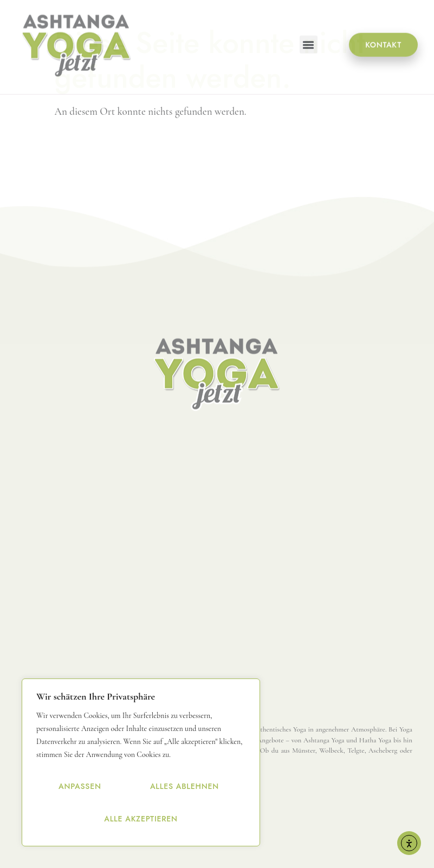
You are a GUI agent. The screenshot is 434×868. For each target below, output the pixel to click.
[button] (309, 39)
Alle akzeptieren (141, 819)
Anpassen (80, 786)
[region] (141, 762)
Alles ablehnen (184, 786)
